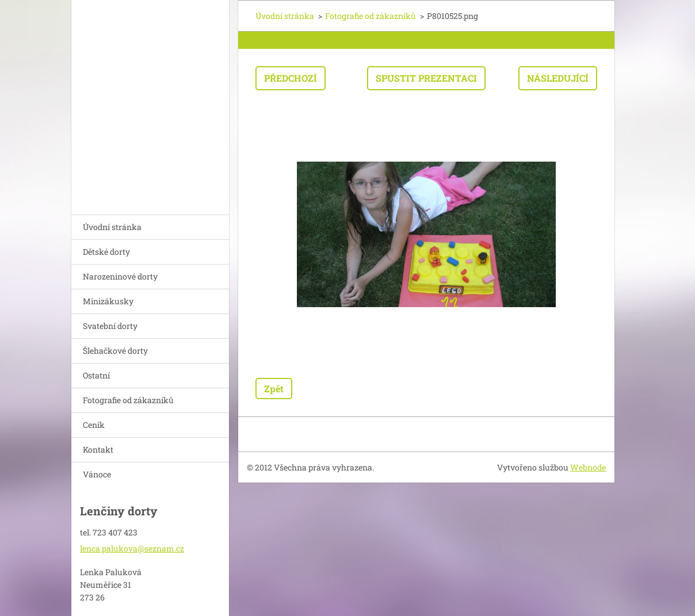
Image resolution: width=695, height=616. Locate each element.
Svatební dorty (110, 326)
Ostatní (96, 375)
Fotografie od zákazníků (128, 400)
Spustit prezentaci (426, 78)
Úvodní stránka (112, 227)
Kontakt (98, 449)
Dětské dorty (106, 252)
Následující (558, 78)
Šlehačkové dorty (115, 351)
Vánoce (97, 474)
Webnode (588, 467)
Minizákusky (108, 301)
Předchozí (291, 78)
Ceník (94, 425)
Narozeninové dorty (120, 276)
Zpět (274, 389)
